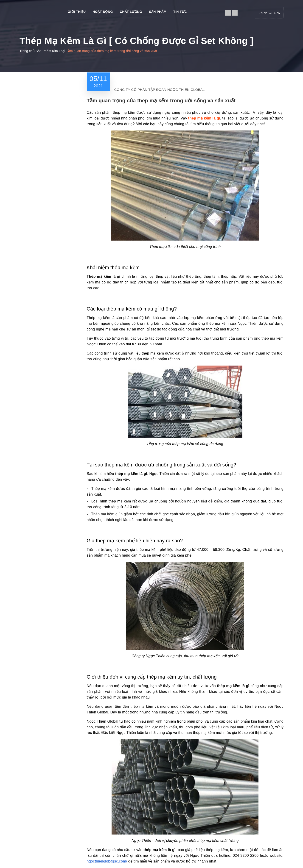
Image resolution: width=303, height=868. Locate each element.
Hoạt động (103, 12)
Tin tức (180, 12)
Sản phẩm (158, 12)
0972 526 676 (270, 13)
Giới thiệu (77, 12)
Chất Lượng (131, 12)
